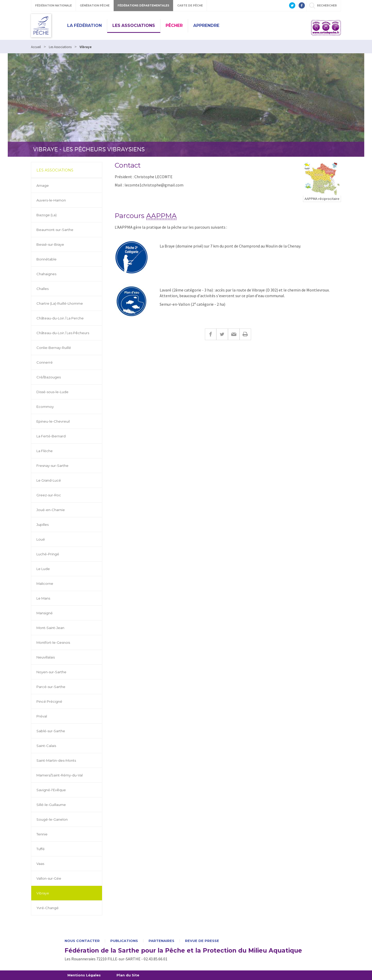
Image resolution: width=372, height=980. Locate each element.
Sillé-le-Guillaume (51, 805)
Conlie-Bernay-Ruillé (54, 348)
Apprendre (206, 25)
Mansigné (45, 613)
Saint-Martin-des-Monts (56, 760)
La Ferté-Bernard (51, 436)
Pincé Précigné (49, 701)
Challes (42, 289)
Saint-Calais (46, 746)
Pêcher (174, 25)
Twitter (222, 334)
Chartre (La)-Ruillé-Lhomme (60, 303)
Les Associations (134, 25)
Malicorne (45, 583)
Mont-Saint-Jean (50, 628)
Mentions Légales (84, 975)
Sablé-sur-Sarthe (51, 731)
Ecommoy (45, 407)
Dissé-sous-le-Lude (52, 392)
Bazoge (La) (47, 215)
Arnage (43, 185)
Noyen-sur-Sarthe (51, 672)
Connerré (45, 362)
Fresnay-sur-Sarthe (52, 466)
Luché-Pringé (48, 554)
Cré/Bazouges (49, 377)
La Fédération (84, 25)
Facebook (211, 334)
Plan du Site (128, 975)
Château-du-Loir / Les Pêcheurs (63, 333)
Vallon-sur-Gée (49, 878)
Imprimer (245, 334)
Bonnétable (47, 259)
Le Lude (43, 569)
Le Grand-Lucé (49, 480)
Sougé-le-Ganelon (52, 819)
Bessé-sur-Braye (50, 244)
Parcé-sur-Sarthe (51, 687)
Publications (124, 941)
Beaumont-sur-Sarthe (55, 230)
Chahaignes (46, 274)
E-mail (234, 334)
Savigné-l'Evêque (51, 790)
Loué (41, 539)
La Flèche (45, 451)
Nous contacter (82, 941)
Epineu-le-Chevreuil (53, 421)
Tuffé (41, 849)
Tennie (42, 834)
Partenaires (161, 941)
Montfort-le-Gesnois (53, 642)
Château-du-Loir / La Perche (60, 318)
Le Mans (43, 598)
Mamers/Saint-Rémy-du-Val (60, 775)
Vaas (40, 864)
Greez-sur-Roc (49, 495)
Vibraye (43, 893)
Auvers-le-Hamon (51, 200)
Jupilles (42, 525)
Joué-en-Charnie (51, 510)
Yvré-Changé (48, 908)
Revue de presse (202, 941)
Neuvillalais (46, 657)
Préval (42, 716)
